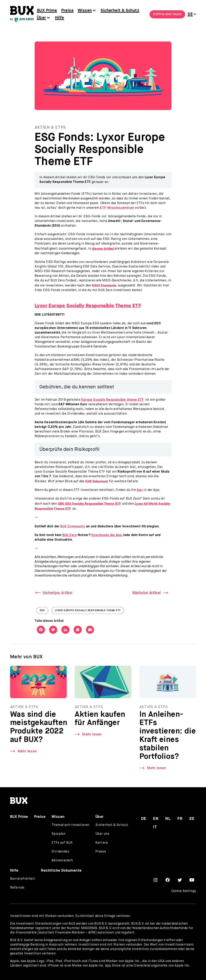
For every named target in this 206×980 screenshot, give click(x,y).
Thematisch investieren (70, 825)
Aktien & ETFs (50, 128)
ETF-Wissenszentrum (117, 208)
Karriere (102, 843)
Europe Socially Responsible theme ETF (112, 400)
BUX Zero (70, 535)
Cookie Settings (184, 891)
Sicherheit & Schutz (120, 11)
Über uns (102, 834)
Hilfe (60, 18)
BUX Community (73, 527)
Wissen (85, 11)
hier (140, 490)
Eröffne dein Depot (167, 14)
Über (41, 18)
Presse (101, 852)
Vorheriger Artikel (57, 593)
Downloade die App (107, 535)
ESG (44, 611)
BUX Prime (47, 11)
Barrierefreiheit (23, 879)
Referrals (17, 888)
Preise (67, 11)
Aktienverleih (62, 861)
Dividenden (60, 852)
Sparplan (58, 834)
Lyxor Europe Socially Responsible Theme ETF (89, 611)
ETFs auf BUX (62, 843)
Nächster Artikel (147, 593)
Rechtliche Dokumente (61, 871)
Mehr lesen (27, 751)
